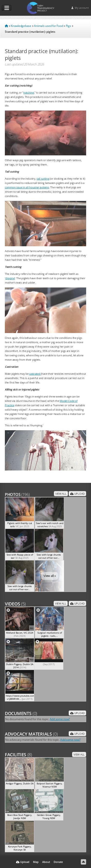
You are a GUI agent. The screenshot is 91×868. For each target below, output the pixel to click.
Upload (77, 494)
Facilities (18, 755)
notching (29, 92)
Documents (21, 713)
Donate (58, 862)
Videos (15, 604)
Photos (17, 494)
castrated (35, 374)
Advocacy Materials (31, 734)
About (46, 862)
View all (61, 494)
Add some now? (60, 719)
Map (36, 862)
